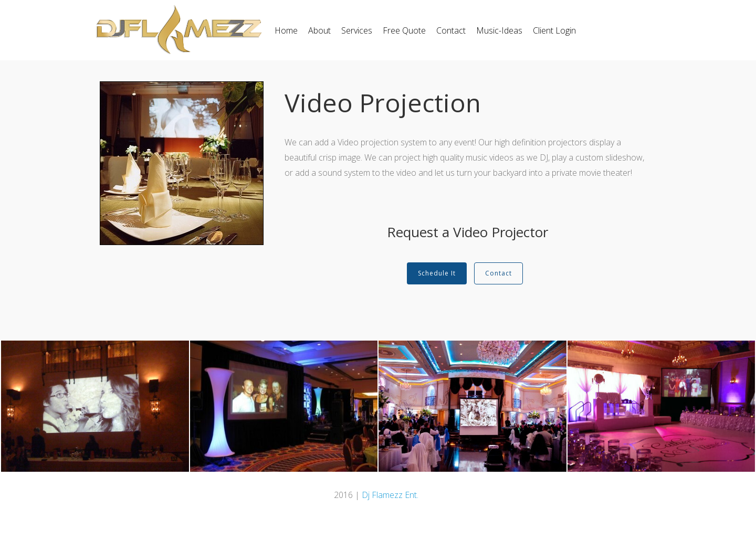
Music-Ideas (499, 30)
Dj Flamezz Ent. (390, 495)
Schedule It (437, 273)
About (319, 30)
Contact (451, 30)
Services (357, 30)
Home (286, 30)
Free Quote (404, 30)
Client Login (554, 30)
